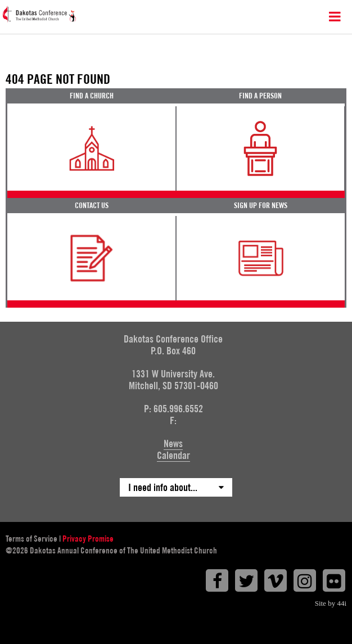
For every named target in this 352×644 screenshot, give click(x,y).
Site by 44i (331, 603)
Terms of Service (31, 539)
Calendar (173, 455)
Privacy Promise (88, 539)
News (173, 443)
